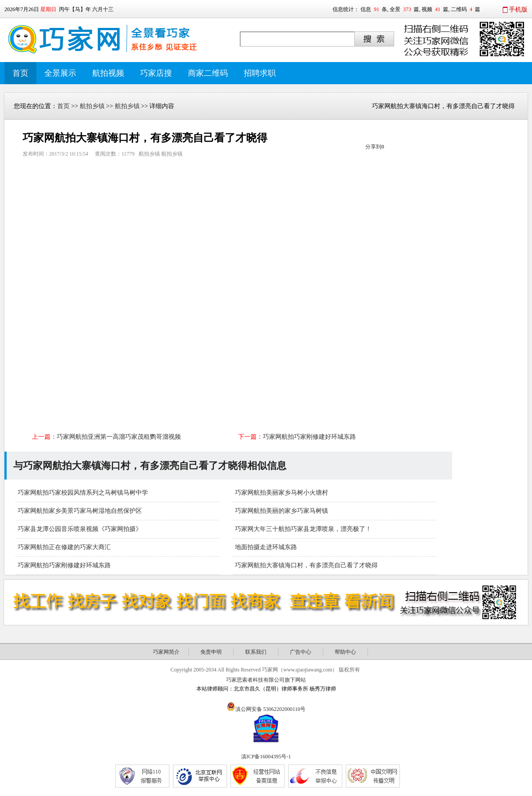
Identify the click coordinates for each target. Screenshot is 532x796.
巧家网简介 (166, 652)
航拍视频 (108, 73)
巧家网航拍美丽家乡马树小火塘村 (282, 493)
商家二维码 (208, 73)
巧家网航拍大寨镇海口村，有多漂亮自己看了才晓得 (306, 565)
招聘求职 (260, 73)
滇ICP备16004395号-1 (266, 757)
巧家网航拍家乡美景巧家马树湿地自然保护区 (80, 511)
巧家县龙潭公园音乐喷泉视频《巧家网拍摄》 (80, 529)
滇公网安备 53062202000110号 (271, 709)
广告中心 (301, 652)
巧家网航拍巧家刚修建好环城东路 (309, 437)
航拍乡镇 (92, 106)
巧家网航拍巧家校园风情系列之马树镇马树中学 (83, 493)
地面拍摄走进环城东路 (266, 547)
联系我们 (256, 652)
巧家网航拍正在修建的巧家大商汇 (64, 547)
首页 (20, 73)
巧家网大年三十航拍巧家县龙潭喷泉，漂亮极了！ (303, 529)
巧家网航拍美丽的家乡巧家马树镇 (282, 511)
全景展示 (60, 73)
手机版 (518, 10)
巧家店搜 (156, 73)
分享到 (373, 147)
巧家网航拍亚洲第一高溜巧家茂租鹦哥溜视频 (119, 437)
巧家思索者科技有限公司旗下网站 (266, 680)
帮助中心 (345, 652)
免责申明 (211, 652)
